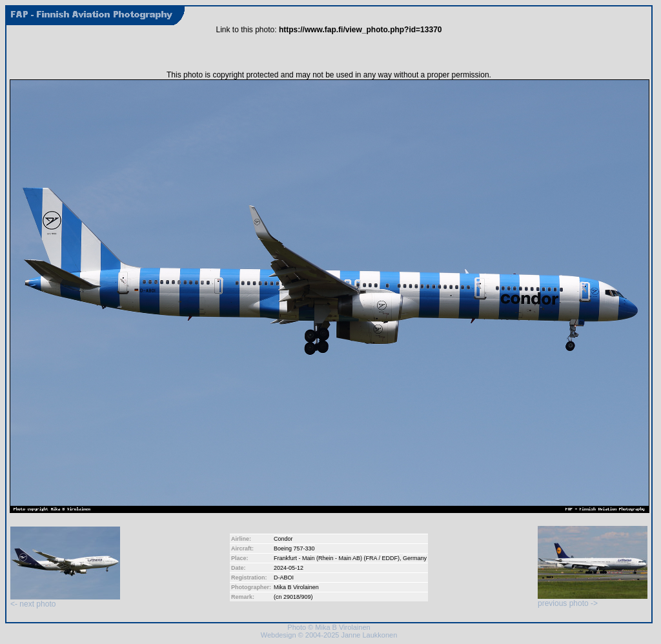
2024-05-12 (289, 568)
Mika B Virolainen (296, 587)
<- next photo (65, 600)
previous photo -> (593, 600)
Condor (283, 539)
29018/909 (297, 597)
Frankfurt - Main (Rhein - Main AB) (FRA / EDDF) (337, 558)
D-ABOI (284, 578)
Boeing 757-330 (294, 548)
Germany (415, 558)
